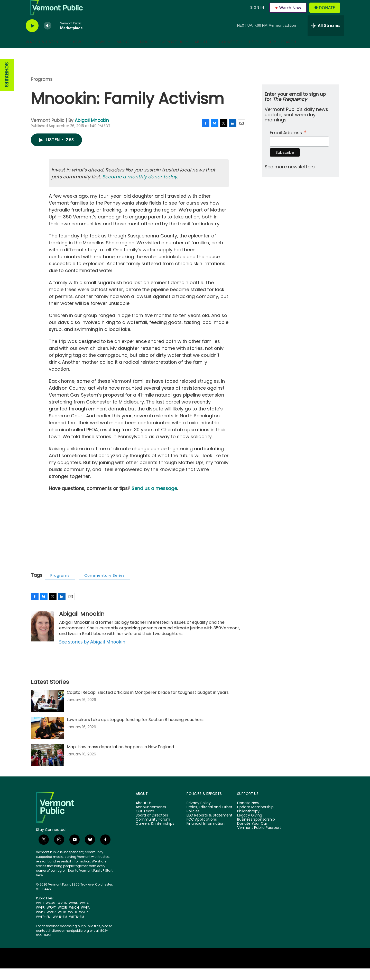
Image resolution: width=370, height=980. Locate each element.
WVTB (73, 924)
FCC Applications (202, 831)
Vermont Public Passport (259, 839)
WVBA (62, 914)
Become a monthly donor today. (140, 188)
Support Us (172, 53)
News (100, 53)
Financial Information (206, 835)
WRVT (51, 919)
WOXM (51, 914)
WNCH (74, 919)
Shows (77, 53)
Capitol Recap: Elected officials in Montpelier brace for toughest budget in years (148, 704)
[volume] (48, 37)
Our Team (145, 823)
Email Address (288, 144)
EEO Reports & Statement (210, 827)
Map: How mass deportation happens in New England (120, 758)
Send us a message (154, 500)
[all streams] (326, 37)
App (273, 53)
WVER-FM (43, 928)
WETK (62, 924)
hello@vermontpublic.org (69, 942)
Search (289, 53)
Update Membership (255, 819)
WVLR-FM (60, 928)
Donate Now (248, 815)
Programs (42, 91)
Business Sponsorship (256, 831)
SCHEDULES (7, 86)
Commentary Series (105, 587)
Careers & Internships (155, 835)
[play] (32, 37)
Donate (330, 13)
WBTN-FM (77, 928)
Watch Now (289, 13)
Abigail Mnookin (92, 132)
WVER (84, 924)
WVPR (40, 919)
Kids (144, 53)
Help (254, 53)
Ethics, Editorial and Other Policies (209, 821)
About (201, 53)
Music (123, 53)
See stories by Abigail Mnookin (92, 653)
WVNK (73, 914)
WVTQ (85, 914)
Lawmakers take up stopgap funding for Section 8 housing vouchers (135, 731)
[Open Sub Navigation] (62, 53)
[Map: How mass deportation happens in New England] (48, 767)
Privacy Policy (199, 815)
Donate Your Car (252, 835)
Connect (229, 53)
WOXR (62, 919)
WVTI (40, 914)
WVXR (51, 924)
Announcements (151, 819)
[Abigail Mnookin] (42, 638)
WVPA (85, 919)
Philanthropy (248, 823)
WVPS (40, 924)
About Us (144, 815)
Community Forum (153, 831)
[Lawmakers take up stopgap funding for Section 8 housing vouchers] (48, 739)
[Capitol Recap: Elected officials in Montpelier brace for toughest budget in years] (48, 712)
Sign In (256, 13)
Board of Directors (152, 827)
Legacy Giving (250, 827)
